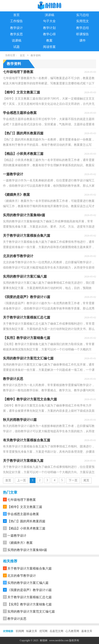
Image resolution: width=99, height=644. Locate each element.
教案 (49, 41)
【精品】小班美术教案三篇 (26, 528)
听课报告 (83, 34)
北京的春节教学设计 (22, 576)
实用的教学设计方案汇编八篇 (28, 583)
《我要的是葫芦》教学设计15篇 (30, 590)
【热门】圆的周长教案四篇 (26, 521)
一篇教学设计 (17, 536)
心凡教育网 (72, 631)
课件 (83, 41)
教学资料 (36, 55)
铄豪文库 (32, 631)
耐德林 (44, 640)
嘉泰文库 (87, 631)
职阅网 (20, 631)
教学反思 (16, 34)
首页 (16, 15)
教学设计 (16, 28)
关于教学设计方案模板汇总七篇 (30, 597)
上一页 (22, 480)
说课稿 (17, 41)
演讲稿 (49, 15)
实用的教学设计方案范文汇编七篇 (31, 612)
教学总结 (83, 28)
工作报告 (16, 21)
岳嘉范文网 (56, 631)
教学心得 (49, 34)
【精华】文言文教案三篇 (25, 507)
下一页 (73, 480)
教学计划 (49, 28)
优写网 (43, 631)
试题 (16, 47)
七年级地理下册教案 (22, 500)
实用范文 (83, 21)
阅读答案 (49, 47)
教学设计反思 (17, 619)
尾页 (86, 480)
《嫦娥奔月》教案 (20, 543)
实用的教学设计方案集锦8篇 (27, 550)
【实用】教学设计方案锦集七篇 (30, 604)
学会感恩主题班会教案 (23, 514)
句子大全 (49, 21)
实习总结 (83, 15)
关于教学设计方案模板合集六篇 (30, 568)
